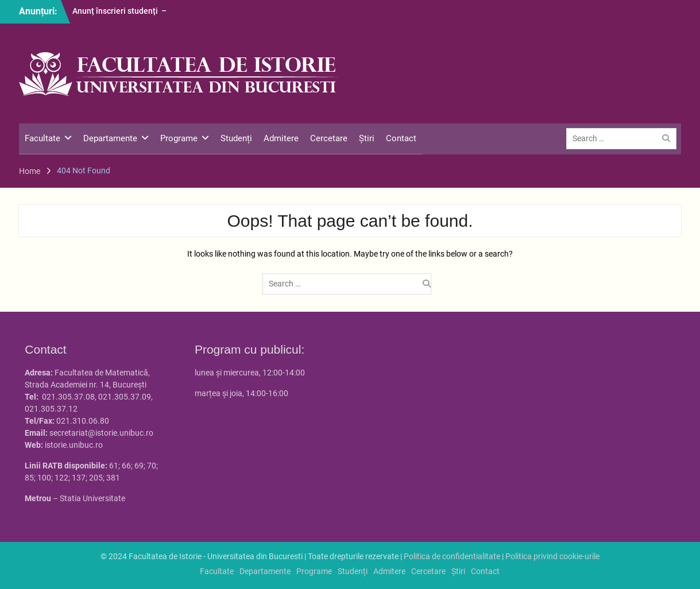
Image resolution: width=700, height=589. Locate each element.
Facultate (42, 138)
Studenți (236, 138)
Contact (401, 138)
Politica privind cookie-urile (552, 556)
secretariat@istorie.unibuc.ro (101, 433)
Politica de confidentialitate (452, 556)
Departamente (110, 138)
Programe (179, 138)
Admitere (281, 138)
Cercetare (329, 138)
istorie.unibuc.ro (74, 445)
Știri (367, 138)
